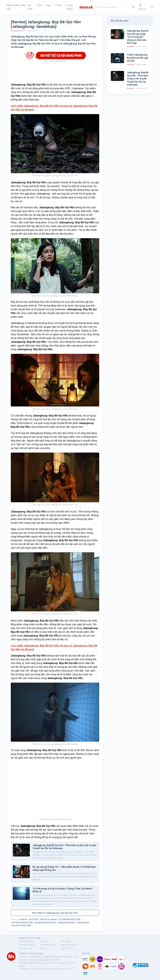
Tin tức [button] (59, 5)
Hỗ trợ (55, 969)
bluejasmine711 (18, 31)
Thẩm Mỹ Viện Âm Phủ (49, 945)
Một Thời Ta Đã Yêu (70, 945)
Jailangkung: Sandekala (66, 922)
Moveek (131, 88)
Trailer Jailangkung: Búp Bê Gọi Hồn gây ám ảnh (137, 58)
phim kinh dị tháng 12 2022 (21, 925)
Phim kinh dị (34, 919)
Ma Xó (43, 948)
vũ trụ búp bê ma (83, 922)
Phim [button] (40, 5)
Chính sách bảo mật (41, 969)
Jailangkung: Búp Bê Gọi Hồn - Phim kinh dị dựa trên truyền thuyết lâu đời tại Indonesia (138, 79)
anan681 (131, 46)
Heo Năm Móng (27, 941)
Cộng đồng (70, 7)
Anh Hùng (66, 941)
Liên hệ (62, 969)
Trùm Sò (44, 941)
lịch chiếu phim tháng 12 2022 (70, 919)
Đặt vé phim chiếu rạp (16, 7)
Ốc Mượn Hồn (26, 948)
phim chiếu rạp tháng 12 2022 (22, 922)
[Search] (113, 7)
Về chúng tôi (25, 969)
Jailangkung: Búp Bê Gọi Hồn (45, 922)
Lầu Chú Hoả (67, 948)
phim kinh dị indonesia (49, 919)
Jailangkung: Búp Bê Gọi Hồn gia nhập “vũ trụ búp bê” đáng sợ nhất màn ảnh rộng (138, 37)
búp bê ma (23, 919)
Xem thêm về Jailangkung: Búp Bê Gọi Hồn (55, 913)
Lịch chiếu (30, 7)
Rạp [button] (49, 5)
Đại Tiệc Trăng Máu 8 (28, 945)
